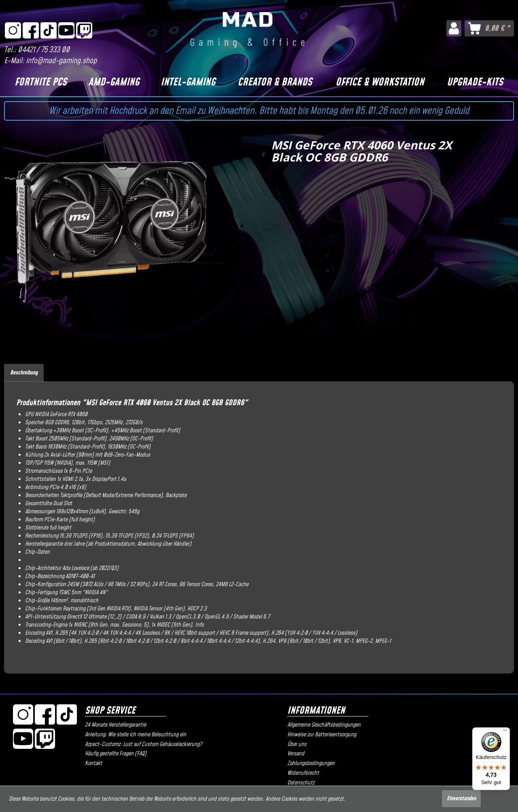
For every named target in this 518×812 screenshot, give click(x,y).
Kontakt (93, 763)
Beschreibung (24, 373)
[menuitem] (454, 28)
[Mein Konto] (454, 28)
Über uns (297, 744)
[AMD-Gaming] (114, 83)
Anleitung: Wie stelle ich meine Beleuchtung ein (136, 735)
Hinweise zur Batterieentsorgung (322, 735)
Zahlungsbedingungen (311, 763)
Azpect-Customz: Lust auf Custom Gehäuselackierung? (143, 744)
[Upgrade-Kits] (475, 83)
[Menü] (505, 732)
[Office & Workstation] (380, 83)
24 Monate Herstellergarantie (116, 725)
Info (199, 625)
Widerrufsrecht (303, 773)
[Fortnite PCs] (41, 83)
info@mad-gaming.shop (61, 61)
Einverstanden (461, 799)
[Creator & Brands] (275, 83)
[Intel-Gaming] (188, 83)
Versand (296, 754)
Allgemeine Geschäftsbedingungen (324, 725)
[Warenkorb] (489, 28)
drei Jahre (74, 544)
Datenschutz (301, 783)
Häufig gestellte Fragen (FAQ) (116, 754)
